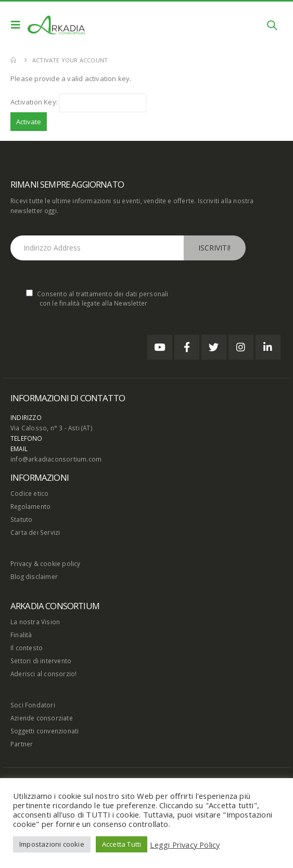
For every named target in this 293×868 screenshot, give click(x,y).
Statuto (21, 519)
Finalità (21, 635)
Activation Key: (34, 102)
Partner (22, 744)
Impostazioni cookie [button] (52, 844)
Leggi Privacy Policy (185, 845)
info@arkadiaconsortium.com (56, 459)
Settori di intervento (41, 661)
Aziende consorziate (42, 718)
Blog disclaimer (34, 576)
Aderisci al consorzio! (43, 674)
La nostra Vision (35, 622)
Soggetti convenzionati (44, 731)
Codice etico (29, 493)
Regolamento (30, 506)
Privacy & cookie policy (46, 563)
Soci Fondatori (33, 705)
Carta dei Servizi (35, 532)
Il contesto (27, 648)
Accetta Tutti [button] (122, 844)
